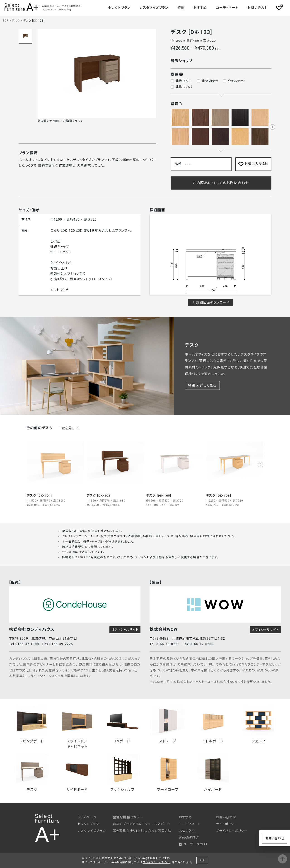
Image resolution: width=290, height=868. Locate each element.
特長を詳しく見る (202, 385)
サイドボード (77, 773)
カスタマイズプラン (154, 8)
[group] (56, 470)
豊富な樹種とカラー (128, 817)
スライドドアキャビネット (77, 727)
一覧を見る (69, 428)
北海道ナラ (210, 81)
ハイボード (213, 773)
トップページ (87, 817)
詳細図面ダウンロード (210, 302)
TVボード (122, 724)
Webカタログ (189, 837)
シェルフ (258, 724)
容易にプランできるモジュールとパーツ (142, 824)
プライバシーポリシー (232, 831)
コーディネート (227, 8)
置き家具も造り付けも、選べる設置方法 (142, 831)
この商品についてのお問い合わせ (221, 183)
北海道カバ (184, 87)
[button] (272, 127)
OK (202, 860)
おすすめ (200, 8)
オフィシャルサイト (125, 630)
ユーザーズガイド (194, 844)
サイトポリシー (227, 824)
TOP (6, 21)
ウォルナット (237, 81)
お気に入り (187, 831)
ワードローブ (168, 773)
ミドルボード (213, 724)
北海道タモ (184, 81)
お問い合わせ (258, 8)
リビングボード (32, 724)
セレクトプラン (88, 824)
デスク (16, 21)
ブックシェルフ (122, 773)
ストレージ (168, 724)
